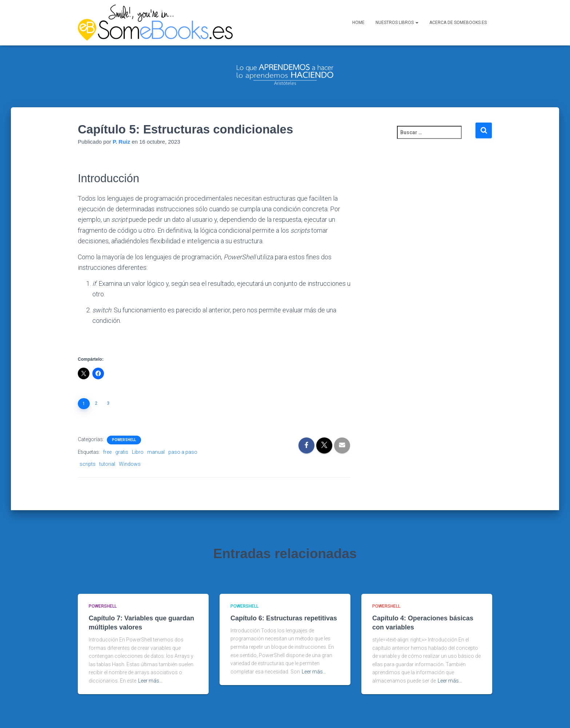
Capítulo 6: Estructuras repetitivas (284, 601)
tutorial (107, 447)
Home (358, 33)
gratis (122, 435)
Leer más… (150, 664)
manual (156, 435)
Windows (130, 447)
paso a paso (183, 435)
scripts (88, 447)
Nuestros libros (397, 33)
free (107, 435)
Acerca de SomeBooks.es (458, 33)
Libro (138, 435)
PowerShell (124, 423)
